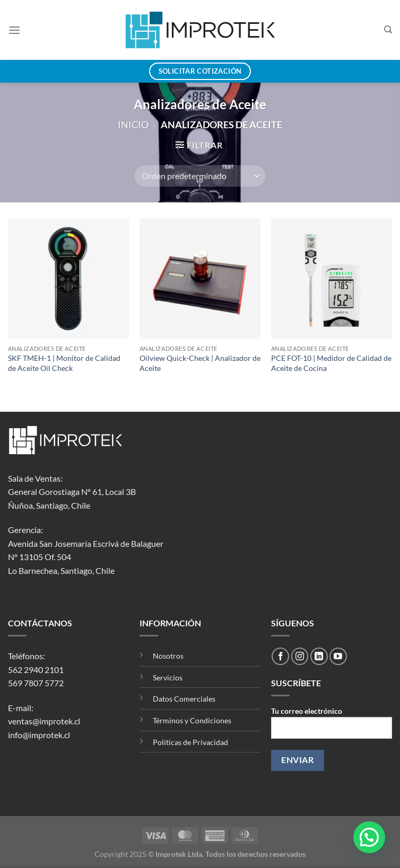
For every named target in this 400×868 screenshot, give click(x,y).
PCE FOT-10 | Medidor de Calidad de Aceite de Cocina (331, 363)
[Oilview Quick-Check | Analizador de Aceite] (200, 279)
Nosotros (168, 656)
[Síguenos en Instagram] (300, 656)
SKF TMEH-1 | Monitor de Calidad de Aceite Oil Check (64, 363)
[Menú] (14, 30)
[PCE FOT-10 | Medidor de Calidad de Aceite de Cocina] (332, 279)
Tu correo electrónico (332, 727)
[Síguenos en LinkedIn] (319, 656)
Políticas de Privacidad (190, 742)
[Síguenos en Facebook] (280, 656)
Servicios (168, 677)
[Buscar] (388, 30)
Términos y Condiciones (192, 720)
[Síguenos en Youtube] (338, 656)
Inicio (133, 125)
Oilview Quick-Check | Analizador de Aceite (200, 363)
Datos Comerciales (184, 699)
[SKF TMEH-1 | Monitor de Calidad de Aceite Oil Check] (68, 279)
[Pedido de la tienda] (200, 176)
